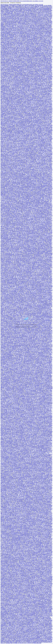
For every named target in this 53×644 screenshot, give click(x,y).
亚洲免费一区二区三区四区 (14, 29)
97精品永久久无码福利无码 (26, 295)
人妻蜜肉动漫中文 (45, 173)
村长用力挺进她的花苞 (35, 52)
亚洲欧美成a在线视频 (19, 109)
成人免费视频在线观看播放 (15, 409)
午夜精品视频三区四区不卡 (43, 81)
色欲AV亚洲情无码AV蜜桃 (25, 52)
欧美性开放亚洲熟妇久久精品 (43, 18)
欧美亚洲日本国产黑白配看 (20, 87)
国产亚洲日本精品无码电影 (23, 198)
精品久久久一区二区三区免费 (36, 417)
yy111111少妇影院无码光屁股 (18, 266)
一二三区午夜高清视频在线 (41, 140)
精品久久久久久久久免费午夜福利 (14, 195)
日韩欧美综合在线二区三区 (28, 527)
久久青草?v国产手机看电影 (43, 442)
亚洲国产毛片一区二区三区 (32, 350)
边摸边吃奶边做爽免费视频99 (28, 254)
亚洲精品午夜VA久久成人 (24, 382)
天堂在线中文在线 (10, 71)
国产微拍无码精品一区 (41, 98)
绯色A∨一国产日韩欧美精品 (8, 190)
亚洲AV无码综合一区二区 (27, 38)
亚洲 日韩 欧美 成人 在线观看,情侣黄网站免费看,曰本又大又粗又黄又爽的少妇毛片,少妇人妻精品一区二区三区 (22, 1)
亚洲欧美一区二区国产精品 (18, 34)
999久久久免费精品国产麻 (22, 282)
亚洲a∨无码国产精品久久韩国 (37, 352)
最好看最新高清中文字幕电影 (11, 208)
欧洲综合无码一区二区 (11, 158)
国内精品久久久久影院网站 (15, 100)
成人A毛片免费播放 (7, 101)
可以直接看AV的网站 (19, 97)
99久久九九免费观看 (6, 69)
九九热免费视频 (33, 160)
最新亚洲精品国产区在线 (45, 28)
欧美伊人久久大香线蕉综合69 (29, 20)
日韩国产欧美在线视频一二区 (19, 119)
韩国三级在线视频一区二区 (25, 32)
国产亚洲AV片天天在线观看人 (38, 15)
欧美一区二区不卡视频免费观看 (35, 163)
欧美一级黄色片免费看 (46, 134)
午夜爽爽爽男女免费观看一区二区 (23, 265)
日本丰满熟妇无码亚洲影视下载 (46, 387)
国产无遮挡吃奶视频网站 (46, 403)
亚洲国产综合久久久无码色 (33, 72)
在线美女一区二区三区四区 (40, 334)
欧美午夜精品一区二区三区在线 (32, 87)
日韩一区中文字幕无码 (11, 50)
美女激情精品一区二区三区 (41, 20)
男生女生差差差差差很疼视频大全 (18, 123)
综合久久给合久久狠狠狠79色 (25, 269)
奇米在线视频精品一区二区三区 (32, 165)
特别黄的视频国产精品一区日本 (42, 38)
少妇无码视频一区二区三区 (6, 27)
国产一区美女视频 (15, 235)
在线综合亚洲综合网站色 (46, 11)
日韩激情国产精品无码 (40, 54)
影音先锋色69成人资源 (34, 173)
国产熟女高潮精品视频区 (36, 202)
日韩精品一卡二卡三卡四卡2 (13, 32)
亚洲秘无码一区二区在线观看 (33, 106)
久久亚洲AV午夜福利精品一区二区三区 (34, 297)
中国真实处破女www (27, 97)
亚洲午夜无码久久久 (22, 61)
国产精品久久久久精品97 (39, 233)
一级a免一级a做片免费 (41, 160)
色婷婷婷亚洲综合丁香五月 (9, 38)
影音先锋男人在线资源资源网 (10, 39)
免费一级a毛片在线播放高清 (30, 89)
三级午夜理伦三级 (25, 84)
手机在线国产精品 (13, 37)
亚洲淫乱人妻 (42, 38)
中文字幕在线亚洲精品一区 (33, 65)
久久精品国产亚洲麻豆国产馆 (39, 105)
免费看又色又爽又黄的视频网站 (8, 94)
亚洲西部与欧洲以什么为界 (32, 195)
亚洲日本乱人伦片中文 (29, 12)
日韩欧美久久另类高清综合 (11, 62)
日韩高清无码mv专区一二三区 (22, 72)
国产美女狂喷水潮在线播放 (37, 19)
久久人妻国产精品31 (11, 171)
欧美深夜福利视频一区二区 (10, 155)
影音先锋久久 (25, 210)
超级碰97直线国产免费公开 (21, 171)
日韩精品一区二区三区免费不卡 (21, 94)
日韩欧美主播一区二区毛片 (7, 46)
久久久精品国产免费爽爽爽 (40, 308)
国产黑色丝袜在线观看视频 (25, 202)
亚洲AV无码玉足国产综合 (39, 34)
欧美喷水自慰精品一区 (48, 352)
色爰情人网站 (3, 435)
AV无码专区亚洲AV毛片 (21, 31)
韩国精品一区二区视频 (5, 42)
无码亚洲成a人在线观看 (15, 68)
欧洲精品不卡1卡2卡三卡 (44, 99)
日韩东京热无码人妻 (28, 214)
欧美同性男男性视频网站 (31, 230)
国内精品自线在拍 (32, 144)
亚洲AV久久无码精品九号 (39, 25)
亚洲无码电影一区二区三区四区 (43, 281)
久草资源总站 (43, 458)
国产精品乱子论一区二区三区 (45, 369)
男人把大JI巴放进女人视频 (29, 53)
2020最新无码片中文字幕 (8, 460)
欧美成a (7, 136)
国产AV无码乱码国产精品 (22, 69)
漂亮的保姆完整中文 (41, 181)
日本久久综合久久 (18, 38)
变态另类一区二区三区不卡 (22, 617)
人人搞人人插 (9, 471)
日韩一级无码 (14, 344)
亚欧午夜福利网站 (39, 550)
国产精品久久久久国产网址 (42, 17)
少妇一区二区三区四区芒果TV (10, 16)
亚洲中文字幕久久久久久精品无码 (14, 14)
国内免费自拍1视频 (32, 65)
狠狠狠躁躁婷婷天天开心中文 (21, 67)
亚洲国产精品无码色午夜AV (32, 46)
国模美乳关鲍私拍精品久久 (29, 70)
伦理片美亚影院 (11, 97)
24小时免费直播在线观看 (46, 59)
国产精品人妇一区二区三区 (36, 68)
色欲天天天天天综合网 (42, 23)
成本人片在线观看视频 (21, 162)
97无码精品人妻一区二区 (10, 145)
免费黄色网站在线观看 (18, 71)
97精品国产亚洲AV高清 (41, 65)
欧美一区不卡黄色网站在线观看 (35, 198)
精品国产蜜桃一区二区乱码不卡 (26, 9)
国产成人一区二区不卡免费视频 (35, 119)
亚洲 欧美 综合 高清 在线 (7, 469)
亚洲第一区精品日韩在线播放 (45, 455)
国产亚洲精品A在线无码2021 (45, 225)
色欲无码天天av (11, 361)
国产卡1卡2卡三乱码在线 (12, 72)
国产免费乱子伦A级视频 (37, 296)
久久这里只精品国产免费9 (28, 60)
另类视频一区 (45, 56)
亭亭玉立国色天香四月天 (11, 102)
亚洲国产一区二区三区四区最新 (37, 5)
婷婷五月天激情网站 (4, 5)
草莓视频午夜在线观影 (45, 8)
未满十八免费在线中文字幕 (7, 589)
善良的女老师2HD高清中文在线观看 (40, 112)
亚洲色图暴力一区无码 (37, 40)
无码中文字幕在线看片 (46, 381)
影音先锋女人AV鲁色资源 (34, 84)
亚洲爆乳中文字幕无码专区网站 (24, 57)
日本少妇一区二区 (47, 120)
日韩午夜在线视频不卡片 (30, 140)
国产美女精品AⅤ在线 (30, 194)
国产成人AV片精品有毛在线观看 (45, 106)
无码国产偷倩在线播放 (41, 118)
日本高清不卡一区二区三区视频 (31, 83)
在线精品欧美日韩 (23, 400)
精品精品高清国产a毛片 (6, 6)
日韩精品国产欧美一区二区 (35, 8)
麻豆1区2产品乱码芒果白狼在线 (10, 31)
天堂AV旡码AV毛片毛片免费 (16, 288)
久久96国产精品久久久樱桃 (42, 133)
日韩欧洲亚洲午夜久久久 (36, 97)
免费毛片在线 (23, 195)
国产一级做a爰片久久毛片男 (36, 117)
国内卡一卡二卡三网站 (30, 92)
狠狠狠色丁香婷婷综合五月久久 (11, 273)
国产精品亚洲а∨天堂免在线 (31, 114)
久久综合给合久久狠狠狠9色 (24, 8)
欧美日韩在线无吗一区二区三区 (30, 32)
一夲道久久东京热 (45, 199)
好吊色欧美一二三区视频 (29, 302)
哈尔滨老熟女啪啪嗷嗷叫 (28, 34)
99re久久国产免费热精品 (29, 73)
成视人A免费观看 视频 (27, 184)
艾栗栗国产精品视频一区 (22, 23)
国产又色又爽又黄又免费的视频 (18, 33)
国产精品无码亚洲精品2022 (28, 59)
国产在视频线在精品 (10, 188)
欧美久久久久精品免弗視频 (15, 133)
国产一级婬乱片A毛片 (21, 494)
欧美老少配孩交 (16, 52)
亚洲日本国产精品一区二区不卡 (12, 106)
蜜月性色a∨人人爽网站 (11, 126)
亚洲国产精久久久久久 (8, 339)
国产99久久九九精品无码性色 (26, 41)
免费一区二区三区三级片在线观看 (22, 50)
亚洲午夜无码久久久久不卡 (18, 157)
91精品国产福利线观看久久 (23, 163)
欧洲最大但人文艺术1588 (37, 184)
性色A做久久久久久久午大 (21, 303)
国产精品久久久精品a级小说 (7, 51)
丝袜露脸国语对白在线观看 (15, 196)
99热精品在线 (14, 535)
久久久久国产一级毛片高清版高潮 (36, 227)
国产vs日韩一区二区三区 (31, 414)
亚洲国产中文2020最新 (37, 9)
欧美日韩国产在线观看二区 (29, 27)
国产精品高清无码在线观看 (6, 176)
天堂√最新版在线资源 (30, 31)
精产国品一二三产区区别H (9, 506)
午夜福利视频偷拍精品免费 (6, 239)
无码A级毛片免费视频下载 (10, 11)
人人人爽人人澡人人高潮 (43, 83)
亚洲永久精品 (12, 92)
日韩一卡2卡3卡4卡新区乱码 (10, 430)
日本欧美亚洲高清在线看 (43, 69)
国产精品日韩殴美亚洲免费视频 (43, 32)
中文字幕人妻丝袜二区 (11, 125)
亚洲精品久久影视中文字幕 (27, 40)
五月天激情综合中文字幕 (43, 165)
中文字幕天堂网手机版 (30, 25)
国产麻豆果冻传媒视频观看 (7, 131)
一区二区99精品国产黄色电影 (38, 168)
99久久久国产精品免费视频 (29, 44)
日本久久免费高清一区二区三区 (24, 335)
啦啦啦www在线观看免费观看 (26, 121)
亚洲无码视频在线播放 (40, 128)
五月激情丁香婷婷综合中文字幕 (28, 103)
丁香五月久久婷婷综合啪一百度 (7, 12)
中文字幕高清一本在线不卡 (39, 73)
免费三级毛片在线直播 (28, 51)
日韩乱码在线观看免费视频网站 (38, 203)
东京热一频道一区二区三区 (19, 18)
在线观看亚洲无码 (32, 167)
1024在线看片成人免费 (33, 152)
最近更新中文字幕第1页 (22, 128)
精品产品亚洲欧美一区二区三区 (11, 8)
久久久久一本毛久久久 (7, 151)
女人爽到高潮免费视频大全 (44, 122)
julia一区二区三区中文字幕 (42, 170)
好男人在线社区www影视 (15, 30)
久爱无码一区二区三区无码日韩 (43, 14)
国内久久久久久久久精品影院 (12, 56)
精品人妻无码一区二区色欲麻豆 (22, 341)
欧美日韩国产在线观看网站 (42, 79)
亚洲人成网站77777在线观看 (35, 133)
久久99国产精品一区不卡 (13, 36)
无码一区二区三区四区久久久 (19, 45)
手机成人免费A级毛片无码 (36, 206)
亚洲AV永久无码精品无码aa (13, 268)
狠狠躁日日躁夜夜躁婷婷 (42, 164)
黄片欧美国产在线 (10, 263)
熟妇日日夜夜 (22, 83)
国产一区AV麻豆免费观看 (12, 66)
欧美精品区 (22, 32)
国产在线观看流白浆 (26, 80)
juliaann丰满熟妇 (8, 25)
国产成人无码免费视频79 (26, 232)
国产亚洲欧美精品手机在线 (38, 193)
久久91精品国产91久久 (28, 213)
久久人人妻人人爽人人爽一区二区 (19, 46)
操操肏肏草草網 (18, 11)
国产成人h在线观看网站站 (42, 74)
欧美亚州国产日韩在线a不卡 (46, 41)
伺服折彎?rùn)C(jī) (34, 153)
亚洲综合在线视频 (40, 423)
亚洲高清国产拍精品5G (19, 18)
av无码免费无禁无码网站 (5, 59)
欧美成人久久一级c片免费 (27, 11)
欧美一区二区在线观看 (19, 55)
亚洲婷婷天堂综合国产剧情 (22, 65)
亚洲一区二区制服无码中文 (6, 149)
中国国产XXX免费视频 (10, 109)
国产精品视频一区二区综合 (24, 304)
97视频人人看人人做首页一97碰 (24, 5)
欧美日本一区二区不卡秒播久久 (29, 109)
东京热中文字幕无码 (9, 18)
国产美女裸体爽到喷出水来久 (37, 120)
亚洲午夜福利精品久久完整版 (24, 56)
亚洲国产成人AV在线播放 (10, 225)
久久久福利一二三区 (8, 252)
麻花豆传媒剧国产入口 (35, 42)
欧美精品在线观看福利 (20, 389)
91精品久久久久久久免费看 (18, 143)
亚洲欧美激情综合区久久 (16, 135)
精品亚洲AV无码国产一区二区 (26, 29)
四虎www (7, 113)
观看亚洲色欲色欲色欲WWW (40, 55)
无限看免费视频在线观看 (29, 272)
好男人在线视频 (32, 50)
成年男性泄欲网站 (16, 469)
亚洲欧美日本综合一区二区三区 (9, 504)
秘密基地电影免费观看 (15, 328)
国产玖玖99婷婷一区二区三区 (28, 288)
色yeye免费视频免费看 (42, 94)
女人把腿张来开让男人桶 (17, 64)
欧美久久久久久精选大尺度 (20, 35)
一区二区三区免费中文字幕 (23, 167)
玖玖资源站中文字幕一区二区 (10, 245)
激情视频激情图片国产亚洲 (32, 39)
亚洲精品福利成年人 (22, 291)
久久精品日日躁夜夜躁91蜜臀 (29, 252)
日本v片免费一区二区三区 (31, 102)
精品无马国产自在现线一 (17, 168)
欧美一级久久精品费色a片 (10, 634)
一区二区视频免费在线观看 (7, 280)
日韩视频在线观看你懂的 (5, 86)
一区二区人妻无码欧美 (15, 86)
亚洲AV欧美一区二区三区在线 (8, 79)
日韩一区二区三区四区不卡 (30, 389)
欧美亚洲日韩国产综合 (38, 12)
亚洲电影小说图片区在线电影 (33, 21)
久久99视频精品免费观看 (32, 464)
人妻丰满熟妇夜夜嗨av (19, 254)
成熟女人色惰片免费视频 (37, 228)
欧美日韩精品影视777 (15, 10)
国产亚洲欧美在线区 (25, 205)
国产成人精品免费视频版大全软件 (34, 511)
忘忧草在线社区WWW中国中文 (44, 171)
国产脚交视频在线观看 (7, 53)
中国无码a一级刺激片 (25, 158)
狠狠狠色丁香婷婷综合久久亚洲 (23, 133)
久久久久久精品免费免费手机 (15, 84)
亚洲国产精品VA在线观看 (31, 194)
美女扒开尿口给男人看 (36, 432)
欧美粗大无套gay (20, 480)
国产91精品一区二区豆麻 (17, 146)
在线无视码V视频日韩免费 (23, 36)
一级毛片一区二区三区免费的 (19, 12)
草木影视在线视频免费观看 (29, 115)
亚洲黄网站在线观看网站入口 (40, 44)
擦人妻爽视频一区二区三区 (29, 55)
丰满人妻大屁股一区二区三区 (36, 86)
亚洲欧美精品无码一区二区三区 (20, 13)
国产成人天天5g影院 (22, 349)
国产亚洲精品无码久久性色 (47, 59)
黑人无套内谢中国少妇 (28, 105)
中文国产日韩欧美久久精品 (28, 43)
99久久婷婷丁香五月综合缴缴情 (16, 11)
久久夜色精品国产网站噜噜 (7, 98)
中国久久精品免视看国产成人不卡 (45, 347)
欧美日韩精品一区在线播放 (38, 60)
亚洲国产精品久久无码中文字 (17, 6)
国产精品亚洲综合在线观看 (8, 45)
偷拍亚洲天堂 (3, 125)
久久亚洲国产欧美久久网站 (6, 394)
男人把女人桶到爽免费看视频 (40, 151)
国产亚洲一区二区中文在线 (11, 144)
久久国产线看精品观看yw (27, 11)
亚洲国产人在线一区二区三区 (44, 153)
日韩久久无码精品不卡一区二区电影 (18, 250)
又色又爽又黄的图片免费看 (32, 74)
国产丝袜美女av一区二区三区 (17, 25)
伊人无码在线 (37, 221)
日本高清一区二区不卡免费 (40, 119)
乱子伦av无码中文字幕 (42, 37)
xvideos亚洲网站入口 (6, 10)
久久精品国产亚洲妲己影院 (6, 91)
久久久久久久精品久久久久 (33, 145)
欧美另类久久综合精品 (44, 24)
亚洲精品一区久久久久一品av (19, 140)
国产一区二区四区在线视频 (22, 65)
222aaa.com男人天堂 (41, 125)
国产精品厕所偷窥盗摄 (26, 640)
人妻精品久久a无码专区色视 (30, 47)
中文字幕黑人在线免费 (18, 299)
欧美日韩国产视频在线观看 (15, 150)
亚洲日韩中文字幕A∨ (8, 77)
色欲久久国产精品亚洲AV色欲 (13, 75)
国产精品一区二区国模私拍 (37, 126)
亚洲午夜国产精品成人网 (11, 336)
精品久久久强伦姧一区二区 (35, 134)
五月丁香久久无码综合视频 (9, 92)
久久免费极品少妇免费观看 (6, 113)
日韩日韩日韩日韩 (4, 18)
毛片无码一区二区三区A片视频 (17, 181)
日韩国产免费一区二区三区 (32, 62)
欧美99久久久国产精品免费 (24, 48)
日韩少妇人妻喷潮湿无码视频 (12, 156)
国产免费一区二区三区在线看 (14, 9)
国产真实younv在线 (38, 18)
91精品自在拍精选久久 (10, 221)
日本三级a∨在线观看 (11, 129)
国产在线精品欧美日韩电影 (34, 142)
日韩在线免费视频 (33, 248)
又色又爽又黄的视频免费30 (26, 199)
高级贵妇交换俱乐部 (30, 66)
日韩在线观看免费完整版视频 (39, 217)
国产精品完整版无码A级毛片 (29, 91)
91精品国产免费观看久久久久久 (46, 253)
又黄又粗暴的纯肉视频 (6, 199)
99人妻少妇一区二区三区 (37, 167)
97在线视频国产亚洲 (8, 160)
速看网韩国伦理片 (33, 14)
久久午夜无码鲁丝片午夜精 (29, 266)
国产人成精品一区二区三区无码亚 (35, 124)
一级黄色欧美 (21, 70)
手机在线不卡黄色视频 (22, 528)
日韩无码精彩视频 (33, 478)
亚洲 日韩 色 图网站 (35, 10)
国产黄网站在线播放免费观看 (46, 113)
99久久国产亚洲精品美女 (9, 74)
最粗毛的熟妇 (7, 248)
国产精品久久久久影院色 (29, 18)
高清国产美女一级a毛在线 (38, 108)
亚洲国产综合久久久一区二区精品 (15, 120)
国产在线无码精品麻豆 (15, 522)
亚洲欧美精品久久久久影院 (34, 231)
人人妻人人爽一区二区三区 (29, 6)
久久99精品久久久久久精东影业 (28, 64)
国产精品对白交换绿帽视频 (11, 182)
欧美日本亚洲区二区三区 (12, 65)
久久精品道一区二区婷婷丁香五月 (43, 16)
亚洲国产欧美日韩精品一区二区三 (15, 251)
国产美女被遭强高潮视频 (18, 132)
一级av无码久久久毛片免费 (42, 47)
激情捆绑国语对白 (15, 28)
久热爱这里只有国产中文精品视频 (30, 17)
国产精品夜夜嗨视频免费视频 (36, 56)
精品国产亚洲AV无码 (13, 286)
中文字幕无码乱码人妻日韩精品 (30, 132)
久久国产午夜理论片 (19, 20)
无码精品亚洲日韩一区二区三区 (20, 58)
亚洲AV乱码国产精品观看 (15, 22)
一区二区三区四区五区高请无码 (45, 72)
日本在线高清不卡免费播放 (26, 333)
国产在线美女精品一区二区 (29, 260)
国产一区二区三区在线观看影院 (41, 115)
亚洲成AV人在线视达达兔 (14, 329)
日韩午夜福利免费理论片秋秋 (20, 74)
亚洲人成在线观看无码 (39, 275)
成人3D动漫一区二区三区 (40, 91)
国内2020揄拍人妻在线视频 (29, 169)
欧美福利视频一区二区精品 (18, 358)
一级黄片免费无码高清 (22, 93)
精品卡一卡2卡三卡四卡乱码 (13, 83)
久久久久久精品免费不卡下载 (16, 210)
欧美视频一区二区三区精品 (36, 183)
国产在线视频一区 (33, 95)
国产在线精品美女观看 (15, 32)
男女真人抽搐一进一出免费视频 (16, 211)
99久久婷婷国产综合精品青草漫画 (30, 181)
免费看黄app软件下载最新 (33, 378)
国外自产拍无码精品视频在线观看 (15, 80)
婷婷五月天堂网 (11, 377)
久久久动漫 (10, 111)
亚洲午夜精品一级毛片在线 (17, 19)
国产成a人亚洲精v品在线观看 (26, 409)
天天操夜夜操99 (40, 114)
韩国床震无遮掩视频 (8, 34)
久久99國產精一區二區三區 (18, 77)
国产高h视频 (27, 123)
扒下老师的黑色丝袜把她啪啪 (18, 82)
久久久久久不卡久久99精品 (30, 226)
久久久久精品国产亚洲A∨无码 (30, 368)
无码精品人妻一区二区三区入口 (14, 63)
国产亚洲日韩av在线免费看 (37, 29)
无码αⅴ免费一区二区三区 (20, 227)
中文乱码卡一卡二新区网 (15, 172)
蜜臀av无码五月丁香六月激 (38, 419)
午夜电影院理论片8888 (34, 107)
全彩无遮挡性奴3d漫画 (27, 19)
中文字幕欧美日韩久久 (14, 304)
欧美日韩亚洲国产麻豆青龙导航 (22, 146)
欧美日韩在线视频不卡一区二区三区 (37, 241)
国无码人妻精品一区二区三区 (35, 304)
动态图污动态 (4, 234)
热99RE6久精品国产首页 (12, 359)
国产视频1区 (41, 639)
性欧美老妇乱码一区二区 (42, 85)
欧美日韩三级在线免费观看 (18, 44)
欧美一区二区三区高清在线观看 (29, 130)
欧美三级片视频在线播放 (40, 130)
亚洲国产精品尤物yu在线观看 (25, 10)
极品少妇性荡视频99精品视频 (42, 89)
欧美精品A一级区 (9, 146)
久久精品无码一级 (8, 261)
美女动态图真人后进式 (36, 278)
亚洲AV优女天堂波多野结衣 (37, 30)
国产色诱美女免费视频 (32, 294)
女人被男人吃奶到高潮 (33, 138)
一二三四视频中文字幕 (32, 219)
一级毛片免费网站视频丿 (8, 44)
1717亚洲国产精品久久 (23, 585)
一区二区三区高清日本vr (13, 163)
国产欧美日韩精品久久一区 (34, 36)
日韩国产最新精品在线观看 (35, 79)
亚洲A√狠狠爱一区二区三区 (33, 276)
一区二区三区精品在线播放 (15, 202)
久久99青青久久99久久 (11, 7)
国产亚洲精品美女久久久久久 (40, 70)
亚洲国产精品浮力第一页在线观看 (31, 81)
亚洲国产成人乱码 (19, 76)
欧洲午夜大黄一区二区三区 (11, 65)
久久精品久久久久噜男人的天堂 (12, 79)
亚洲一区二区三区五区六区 (20, 25)
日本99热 (4, 188)
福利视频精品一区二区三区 (25, 459)
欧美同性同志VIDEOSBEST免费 (13, 95)
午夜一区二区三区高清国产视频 (25, 153)
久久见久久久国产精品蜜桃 (41, 58)
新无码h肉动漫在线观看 (16, 224)
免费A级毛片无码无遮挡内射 (31, 16)
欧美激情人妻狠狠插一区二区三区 (32, 99)
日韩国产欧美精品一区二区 (41, 155)
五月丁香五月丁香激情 (16, 352)
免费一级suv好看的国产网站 (16, 103)
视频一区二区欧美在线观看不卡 (29, 485)
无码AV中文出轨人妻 (46, 365)
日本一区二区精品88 (30, 221)
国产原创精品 (34, 153)
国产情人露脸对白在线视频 (11, 133)
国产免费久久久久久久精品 (44, 21)
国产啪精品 (23, 133)
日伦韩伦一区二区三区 (46, 80)
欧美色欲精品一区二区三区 (9, 87)
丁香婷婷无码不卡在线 (28, 565)
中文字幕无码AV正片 (31, 128)
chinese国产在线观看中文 (42, 46)
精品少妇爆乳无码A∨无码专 (10, 45)
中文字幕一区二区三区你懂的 (40, 45)
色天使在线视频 (29, 167)
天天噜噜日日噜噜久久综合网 (18, 98)
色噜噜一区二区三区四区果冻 (29, 143)
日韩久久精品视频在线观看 (40, 25)
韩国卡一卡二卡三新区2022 (30, 54)
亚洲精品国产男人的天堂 (8, 52)
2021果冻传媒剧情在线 (22, 24)
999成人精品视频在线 (20, 16)
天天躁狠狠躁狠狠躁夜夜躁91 (46, 434)
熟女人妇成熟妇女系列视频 (46, 88)
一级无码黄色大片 (9, 345)
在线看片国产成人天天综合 (6, 89)
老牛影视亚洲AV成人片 (10, 47)
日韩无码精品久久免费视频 (32, 223)
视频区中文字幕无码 (6, 30)
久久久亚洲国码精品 (34, 177)
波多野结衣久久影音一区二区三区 (8, 20)
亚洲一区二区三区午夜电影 (26, 30)
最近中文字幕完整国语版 (26, 126)
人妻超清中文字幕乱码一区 (6, 241)
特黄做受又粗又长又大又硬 (22, 587)
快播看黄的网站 (19, 7)
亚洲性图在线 (32, 158)
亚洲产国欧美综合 (41, 45)
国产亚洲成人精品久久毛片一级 (26, 15)
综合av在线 (36, 157)
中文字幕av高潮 (11, 616)
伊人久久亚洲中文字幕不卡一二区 (40, 13)
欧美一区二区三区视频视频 (40, 27)
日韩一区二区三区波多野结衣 (21, 38)
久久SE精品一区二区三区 (21, 45)
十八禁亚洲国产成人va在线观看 (13, 351)
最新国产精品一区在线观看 (40, 280)
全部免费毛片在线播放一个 (33, 435)
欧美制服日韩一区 (45, 209)
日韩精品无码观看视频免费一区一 (7, 261)
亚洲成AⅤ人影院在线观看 (21, 126)
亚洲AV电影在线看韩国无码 (40, 383)
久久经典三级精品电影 (25, 14)
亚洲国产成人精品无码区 (19, 115)
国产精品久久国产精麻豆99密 (6, 60)
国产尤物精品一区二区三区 (20, 137)
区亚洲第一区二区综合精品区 (16, 59)
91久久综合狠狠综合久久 (11, 246)
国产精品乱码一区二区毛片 (28, 25)
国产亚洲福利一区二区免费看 (18, 53)
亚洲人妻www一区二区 (42, 259)
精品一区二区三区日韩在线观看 (36, 292)
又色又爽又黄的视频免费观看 (43, 191)
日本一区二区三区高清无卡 (22, 39)
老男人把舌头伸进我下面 (13, 264)
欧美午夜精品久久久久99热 (42, 22)
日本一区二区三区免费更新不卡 (38, 404)
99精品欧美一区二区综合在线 (10, 395)
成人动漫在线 (21, 401)
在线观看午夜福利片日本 (18, 220)
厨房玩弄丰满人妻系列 (31, 38)
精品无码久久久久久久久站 (36, 172)
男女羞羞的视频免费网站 (27, 373)
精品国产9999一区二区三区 (29, 280)
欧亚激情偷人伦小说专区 (8, 110)
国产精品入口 (26, 154)
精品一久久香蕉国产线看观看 (37, 363)
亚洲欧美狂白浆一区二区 (29, 261)
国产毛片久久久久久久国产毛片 (11, 142)
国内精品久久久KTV (20, 395)
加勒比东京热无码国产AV (26, 96)
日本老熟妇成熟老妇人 (9, 228)
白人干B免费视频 (18, 308)
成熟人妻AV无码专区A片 (9, 308)
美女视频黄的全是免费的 (35, 28)
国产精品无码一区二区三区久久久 (19, 167)
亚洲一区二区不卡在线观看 (32, 23)
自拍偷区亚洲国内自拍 (42, 61)
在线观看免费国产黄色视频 (11, 282)
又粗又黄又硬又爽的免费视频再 (11, 23)
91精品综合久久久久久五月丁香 (23, 258)
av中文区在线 (49, 479)
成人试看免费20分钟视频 (31, 118)
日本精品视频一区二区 (14, 113)
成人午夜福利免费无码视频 (14, 15)
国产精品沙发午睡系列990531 (9, 137)
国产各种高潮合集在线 (21, 165)
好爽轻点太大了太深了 (15, 117)
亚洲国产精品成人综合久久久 (40, 31)
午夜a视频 (43, 415)
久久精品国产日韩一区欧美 (9, 25)
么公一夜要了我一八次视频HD (20, 185)
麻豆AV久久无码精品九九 (34, 147)
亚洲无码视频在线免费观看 (26, 148)
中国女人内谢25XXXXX (46, 194)
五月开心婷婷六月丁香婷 (25, 90)
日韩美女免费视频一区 (7, 33)
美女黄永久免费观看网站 (9, 356)
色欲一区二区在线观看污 (5, 307)
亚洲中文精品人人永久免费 (41, 490)
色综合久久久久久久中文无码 (8, 58)
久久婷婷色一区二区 (16, 160)
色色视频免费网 (49, 403)
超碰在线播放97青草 (42, 207)
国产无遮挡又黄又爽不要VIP (39, 338)
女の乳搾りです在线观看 (23, 152)
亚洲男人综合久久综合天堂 (37, 295)
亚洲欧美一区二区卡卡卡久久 (32, 234)
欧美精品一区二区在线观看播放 (21, 219)
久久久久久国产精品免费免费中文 (17, 73)
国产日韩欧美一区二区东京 (25, 88)
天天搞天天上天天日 (8, 266)
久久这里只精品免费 (12, 465)
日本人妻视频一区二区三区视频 (31, 246)
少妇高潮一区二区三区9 (13, 57)
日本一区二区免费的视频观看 (25, 249)
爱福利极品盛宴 (13, 69)
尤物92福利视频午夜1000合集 (26, 216)
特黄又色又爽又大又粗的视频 (30, 189)
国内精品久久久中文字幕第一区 (20, 118)
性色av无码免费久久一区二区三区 (13, 170)
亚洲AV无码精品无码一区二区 (44, 104)
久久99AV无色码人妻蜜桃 (11, 194)
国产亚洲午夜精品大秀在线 (28, 348)
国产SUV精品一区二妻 (47, 18)
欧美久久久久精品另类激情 (26, 404)
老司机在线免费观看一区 (10, 38)
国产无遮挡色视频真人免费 (13, 48)
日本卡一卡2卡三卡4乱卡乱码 (45, 52)
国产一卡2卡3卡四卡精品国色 (12, 175)
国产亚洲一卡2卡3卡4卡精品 (26, 59)
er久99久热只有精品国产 (7, 64)
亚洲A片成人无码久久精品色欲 (20, 221)
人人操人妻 (27, 293)
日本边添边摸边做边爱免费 (40, 92)
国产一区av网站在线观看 (9, 35)
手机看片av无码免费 (25, 379)
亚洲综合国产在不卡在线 (29, 33)
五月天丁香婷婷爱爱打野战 (33, 99)
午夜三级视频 (32, 200)
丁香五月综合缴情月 (40, 230)
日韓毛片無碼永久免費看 (7, 352)
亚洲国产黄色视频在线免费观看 (11, 99)
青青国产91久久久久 (18, 215)
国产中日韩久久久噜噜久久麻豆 (24, 42)
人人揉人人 (18, 227)
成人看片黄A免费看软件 (11, 43)
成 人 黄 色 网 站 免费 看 (7, 295)
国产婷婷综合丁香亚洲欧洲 (19, 79)
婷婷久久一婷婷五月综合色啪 (45, 147)
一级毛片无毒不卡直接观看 (34, 26)
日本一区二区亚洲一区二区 (14, 306)
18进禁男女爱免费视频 (22, 21)
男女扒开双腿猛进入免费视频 (30, 263)
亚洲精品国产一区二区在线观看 (33, 547)
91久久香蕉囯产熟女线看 (8, 220)
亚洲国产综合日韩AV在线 (20, 49)
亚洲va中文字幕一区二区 (28, 112)
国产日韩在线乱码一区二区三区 (41, 137)
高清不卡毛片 (24, 104)
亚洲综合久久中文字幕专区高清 (33, 24)
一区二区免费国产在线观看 (22, 614)
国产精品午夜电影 (6, 150)
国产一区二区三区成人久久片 (28, 71)
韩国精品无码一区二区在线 (10, 49)
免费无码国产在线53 (41, 174)
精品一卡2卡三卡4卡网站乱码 (31, 92)
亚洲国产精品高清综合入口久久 (11, 24)
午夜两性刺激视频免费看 (44, 10)
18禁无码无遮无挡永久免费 (23, 238)
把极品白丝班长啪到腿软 (17, 60)
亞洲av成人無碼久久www (5, 107)
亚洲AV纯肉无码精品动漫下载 (30, 394)
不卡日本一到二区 (40, 95)
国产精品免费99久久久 (38, 255)
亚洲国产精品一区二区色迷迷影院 (41, 6)
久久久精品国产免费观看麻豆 (17, 91)
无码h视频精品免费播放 (33, 72)
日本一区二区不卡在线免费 (11, 85)
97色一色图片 (38, 158)
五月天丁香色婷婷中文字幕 (36, 80)
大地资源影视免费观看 (27, 251)
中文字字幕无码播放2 (14, 153)
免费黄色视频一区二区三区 (42, 132)
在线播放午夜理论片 (13, 200)
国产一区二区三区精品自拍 (32, 69)
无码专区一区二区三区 (30, 137)
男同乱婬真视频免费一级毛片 (43, 227)
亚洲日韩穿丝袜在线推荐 (7, 168)
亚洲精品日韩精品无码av (40, 144)
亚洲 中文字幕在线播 (19, 525)
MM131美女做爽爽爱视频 (34, 262)
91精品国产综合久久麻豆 (17, 180)
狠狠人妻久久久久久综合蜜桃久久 (45, 87)
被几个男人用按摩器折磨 (24, 95)
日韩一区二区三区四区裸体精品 (45, 99)
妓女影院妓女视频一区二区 (11, 230)
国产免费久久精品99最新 (11, 174)
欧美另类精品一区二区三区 (42, 525)
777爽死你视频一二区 (41, 153)
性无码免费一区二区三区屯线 (44, 377)
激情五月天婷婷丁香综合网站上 (37, 32)
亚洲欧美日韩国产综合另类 (8, 54)
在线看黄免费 (20, 287)
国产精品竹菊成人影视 (15, 52)
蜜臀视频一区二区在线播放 (32, 37)
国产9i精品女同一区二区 (28, 131)
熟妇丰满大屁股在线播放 (28, 157)
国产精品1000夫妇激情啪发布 (11, 147)
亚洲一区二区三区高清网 (46, 124)
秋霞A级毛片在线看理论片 (21, 62)
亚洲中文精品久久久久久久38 (23, 26)
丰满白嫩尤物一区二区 (5, 133)
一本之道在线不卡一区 (13, 5)
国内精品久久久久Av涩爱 (31, 261)
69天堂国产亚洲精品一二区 (18, 214)
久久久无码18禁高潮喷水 (35, 88)
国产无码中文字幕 (28, 392)
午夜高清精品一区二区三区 (24, 28)
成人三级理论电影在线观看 (40, 266)
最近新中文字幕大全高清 (9, 55)
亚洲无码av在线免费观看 (38, 275)
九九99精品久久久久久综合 (46, 96)
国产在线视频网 (25, 346)
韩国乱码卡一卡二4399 (6, 305)
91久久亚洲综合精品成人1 (12, 128)
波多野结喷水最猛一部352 (40, 71)
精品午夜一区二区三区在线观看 (17, 367)
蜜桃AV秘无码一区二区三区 (9, 219)
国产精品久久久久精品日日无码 (39, 11)
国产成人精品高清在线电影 (18, 131)
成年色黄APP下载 (44, 538)
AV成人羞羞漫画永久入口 (20, 114)
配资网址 (31, 338)
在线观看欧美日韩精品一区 (38, 51)
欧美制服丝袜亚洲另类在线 (44, 308)
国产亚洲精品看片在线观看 (43, 245)
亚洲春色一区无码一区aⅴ (44, 35)
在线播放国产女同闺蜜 (9, 185)
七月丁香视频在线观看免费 (15, 141)
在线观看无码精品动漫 (30, 49)
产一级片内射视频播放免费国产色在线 (37, 48)
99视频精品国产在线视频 (21, 102)
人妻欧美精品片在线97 (35, 96)
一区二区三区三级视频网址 (43, 303)
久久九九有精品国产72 (25, 22)
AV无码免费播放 (33, 22)
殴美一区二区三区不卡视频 (33, 129)
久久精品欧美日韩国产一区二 (11, 26)
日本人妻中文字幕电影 (15, 307)
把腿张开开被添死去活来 (27, 76)
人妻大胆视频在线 (30, 13)
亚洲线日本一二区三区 (39, 7)
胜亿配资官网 (9, 499)
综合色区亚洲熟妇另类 (25, 450)
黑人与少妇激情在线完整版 (27, 108)
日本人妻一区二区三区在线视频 (26, 307)
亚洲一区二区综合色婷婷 (22, 200)
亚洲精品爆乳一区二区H (17, 217)
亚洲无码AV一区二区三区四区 (28, 7)
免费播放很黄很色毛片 (22, 66)
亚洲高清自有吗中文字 (25, 127)
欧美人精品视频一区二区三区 (44, 72)
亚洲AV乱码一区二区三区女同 (46, 26)
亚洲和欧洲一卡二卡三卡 (35, 582)
